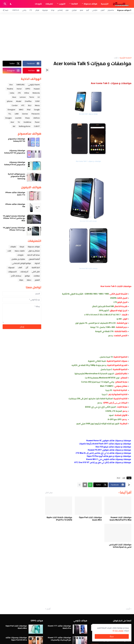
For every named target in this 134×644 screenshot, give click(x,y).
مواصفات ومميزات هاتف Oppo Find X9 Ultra (16, 639)
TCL (10, 114)
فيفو (81, 10)
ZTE (31, 10)
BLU (30, 105)
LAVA (17, 114)
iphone (10, 101)
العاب (20, 267)
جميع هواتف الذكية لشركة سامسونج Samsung (16, 176)
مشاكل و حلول (34, 251)
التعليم (37, 280)
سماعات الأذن (16, 276)
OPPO (28, 89)
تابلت (116, 58)
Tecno (32, 97)
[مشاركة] (47, 70)
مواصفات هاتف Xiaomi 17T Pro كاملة (59, 627)
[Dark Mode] (11, 4)
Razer (37, 122)
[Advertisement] (67, 35)
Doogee (9, 118)
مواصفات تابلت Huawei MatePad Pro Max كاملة (120, 519)
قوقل (37, 10)
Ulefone (37, 118)
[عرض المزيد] (80, 485)
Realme (10, 89)
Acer (119, 478)
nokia (12, 93)
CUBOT (37, 126)
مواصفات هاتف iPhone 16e (15, 205)
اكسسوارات (12, 272)
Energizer (12, 110)
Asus (14, 97)
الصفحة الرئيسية (125, 58)
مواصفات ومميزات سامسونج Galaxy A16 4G (15, 163)
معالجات (37, 276)
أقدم (49, 609)
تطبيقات (49, 4)
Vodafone (27, 122)
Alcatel (19, 101)
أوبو (88, 10)
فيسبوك (11, 267)
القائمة (75, 4)
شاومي (95, 10)
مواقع (27, 276)
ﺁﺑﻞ (27, 267)
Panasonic (36, 114)
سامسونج (111, 10)
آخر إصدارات (24, 272)
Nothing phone (25, 126)
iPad (29, 110)
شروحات (38, 4)
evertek (18, 118)
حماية (29, 280)
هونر (67, 10)
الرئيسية (105, 4)
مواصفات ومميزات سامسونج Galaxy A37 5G (15, 152)
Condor (15, 105)
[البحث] (5, 4)
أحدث (128, 609)
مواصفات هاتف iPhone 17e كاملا (15, 194)
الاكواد (37, 263)
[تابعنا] (6, 10)
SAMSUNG (20, 85)
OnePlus (16, 10)
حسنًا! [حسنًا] (112, 636)
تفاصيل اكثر (119, 631)
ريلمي (24, 10)
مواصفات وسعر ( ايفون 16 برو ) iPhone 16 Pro (14, 229)
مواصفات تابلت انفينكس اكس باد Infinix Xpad (120, 546)
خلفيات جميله (20, 251)
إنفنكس (60, 10)
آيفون (102, 10)
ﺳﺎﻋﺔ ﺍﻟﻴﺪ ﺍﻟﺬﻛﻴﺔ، (33, 255)
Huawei (37, 89)
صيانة (21, 280)
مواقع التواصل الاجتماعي (21, 263)
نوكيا (53, 10)
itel (14, 126)
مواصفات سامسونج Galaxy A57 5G (17, 140)
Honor (19, 89)
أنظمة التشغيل (34, 259)
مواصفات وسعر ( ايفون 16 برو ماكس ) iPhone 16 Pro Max (14, 218)
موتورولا (45, 10)
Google (37, 110)
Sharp (27, 118)
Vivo (11, 85)
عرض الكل (49, 493)
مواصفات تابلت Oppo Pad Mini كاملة (90, 519)
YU (19, 122)
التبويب (62, 4)
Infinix (27, 93)
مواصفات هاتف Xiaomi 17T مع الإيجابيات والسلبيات (59, 639)
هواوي (74, 10)
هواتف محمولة (90, 4)
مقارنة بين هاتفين (18, 259)
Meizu (37, 105)
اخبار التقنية (36, 267)
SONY (37, 101)
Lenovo (23, 97)
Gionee (25, 114)
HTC (23, 105)
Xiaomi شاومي (34, 85)
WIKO (21, 110)
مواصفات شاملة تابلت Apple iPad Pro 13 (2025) (59, 519)
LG (39, 97)
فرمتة (22, 247)
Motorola (36, 93)
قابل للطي (36, 272)
